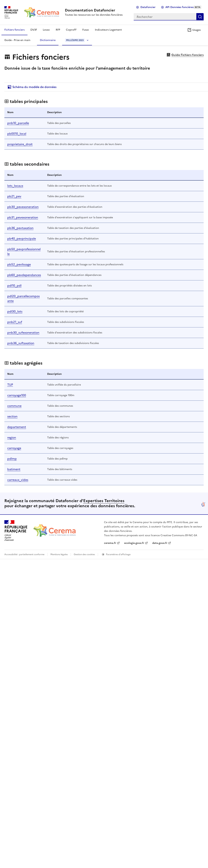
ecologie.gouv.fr (134, 543)
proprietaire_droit (20, 144)
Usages (194, 30)
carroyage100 (17, 395)
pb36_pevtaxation (20, 228)
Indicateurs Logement (108, 30)
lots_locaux (15, 186)
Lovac (46, 30)
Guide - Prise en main (17, 40)
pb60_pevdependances (24, 275)
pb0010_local (17, 134)
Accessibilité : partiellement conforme (24, 554)
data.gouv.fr (160, 543)
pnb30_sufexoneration (23, 333)
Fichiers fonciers (14, 30)
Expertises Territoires (104, 501)
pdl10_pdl (14, 286)
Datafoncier (148, 7)
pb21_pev (14, 196)
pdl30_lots (15, 311)
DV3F (34, 30)
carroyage (14, 448)
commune (14, 406)
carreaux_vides (18, 480)
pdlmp (12, 459)
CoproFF (71, 30)
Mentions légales (59, 554)
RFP (58, 30)
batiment (14, 469)
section (12, 416)
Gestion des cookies (84, 554)
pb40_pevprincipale (22, 238)
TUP (10, 385)
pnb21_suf (15, 322)
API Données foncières (183, 7)
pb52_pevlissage (19, 264)
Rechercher (200, 17)
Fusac (86, 30)
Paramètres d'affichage (118, 554)
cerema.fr (110, 543)
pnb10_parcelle (18, 123)
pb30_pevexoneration (23, 207)
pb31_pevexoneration (23, 217)
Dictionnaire (48, 40)
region (12, 437)
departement (17, 427)
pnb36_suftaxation (21, 343)
